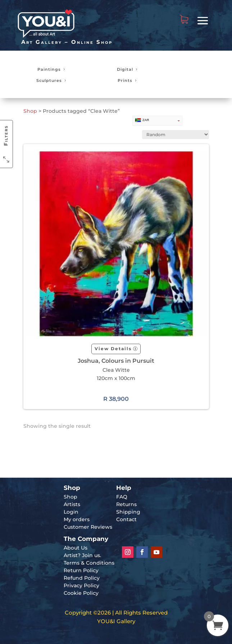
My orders (77, 519)
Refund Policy (82, 578)
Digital (125, 69)
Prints (125, 80)
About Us (76, 548)
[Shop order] (176, 135)
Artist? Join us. (82, 555)
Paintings (49, 69)
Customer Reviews (88, 527)
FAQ (122, 497)
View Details (113, 349)
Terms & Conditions (89, 563)
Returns (126, 504)
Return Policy (81, 570)
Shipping (128, 512)
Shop (30, 111)
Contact (126, 519)
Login (71, 512)
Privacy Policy (81, 585)
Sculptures (49, 80)
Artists (72, 504)
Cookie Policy (81, 593)
